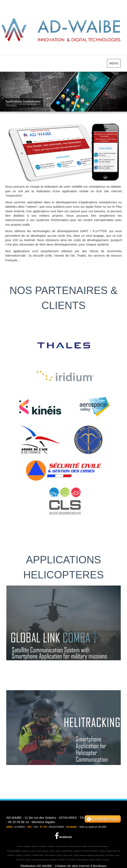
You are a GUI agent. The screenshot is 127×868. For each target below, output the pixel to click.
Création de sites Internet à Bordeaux (80, 866)
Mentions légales (43, 822)
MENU (115, 64)
